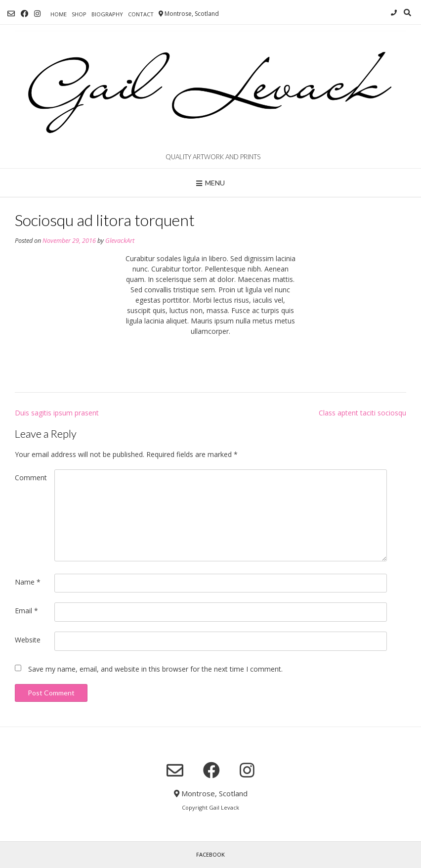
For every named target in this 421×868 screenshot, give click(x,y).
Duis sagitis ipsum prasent (57, 413)
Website (28, 640)
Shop (79, 14)
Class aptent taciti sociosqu (362, 413)
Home (59, 14)
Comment (31, 478)
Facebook (210, 854)
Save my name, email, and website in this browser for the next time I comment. (155, 669)
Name (28, 582)
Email (26, 611)
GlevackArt (120, 241)
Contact (141, 14)
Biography (107, 14)
